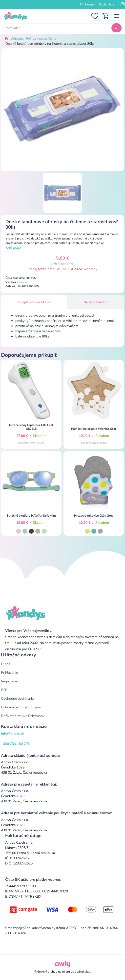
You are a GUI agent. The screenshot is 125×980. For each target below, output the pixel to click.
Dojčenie (17, 38)
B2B (4, 690)
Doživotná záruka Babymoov (23, 716)
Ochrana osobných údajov (21, 707)
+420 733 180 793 (15, 744)
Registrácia (106, 4)
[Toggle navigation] (117, 16)
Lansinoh (23, 282)
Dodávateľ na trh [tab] (96, 302)
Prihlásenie (88, 4)
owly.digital (83, 972)
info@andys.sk (13, 733)
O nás (6, 664)
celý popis (13, 248)
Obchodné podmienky (18, 699)
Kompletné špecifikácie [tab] (34, 302)
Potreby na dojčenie (41, 38)
